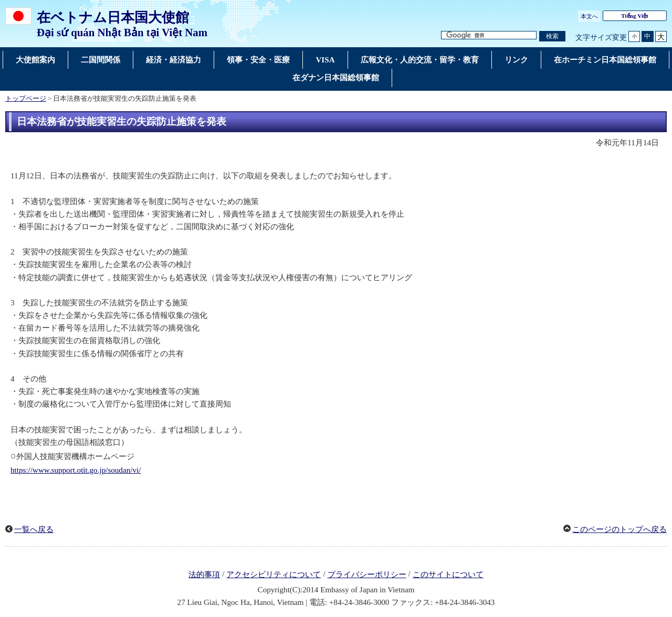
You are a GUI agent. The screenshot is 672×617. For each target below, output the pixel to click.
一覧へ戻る (34, 529)
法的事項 (204, 575)
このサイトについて (448, 575)
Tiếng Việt (635, 16)
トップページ (26, 99)
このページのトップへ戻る (619, 529)
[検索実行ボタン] (552, 36)
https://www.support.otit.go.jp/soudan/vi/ (76, 470)
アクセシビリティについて (274, 575)
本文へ (589, 16)
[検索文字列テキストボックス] (489, 35)
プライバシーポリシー (367, 575)
